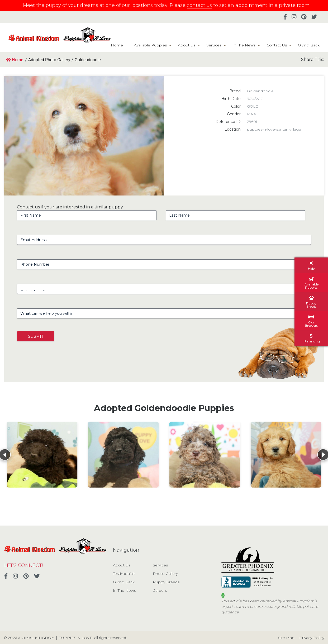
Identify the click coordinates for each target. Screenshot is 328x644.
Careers (160, 590)
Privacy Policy (312, 638)
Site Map (286, 638)
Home (117, 45)
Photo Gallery (165, 574)
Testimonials (124, 574)
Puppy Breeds (166, 582)
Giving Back (309, 45)
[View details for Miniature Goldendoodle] (286, 455)
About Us (187, 45)
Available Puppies (150, 45)
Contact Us (277, 45)
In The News (244, 45)
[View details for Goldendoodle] (42, 455)
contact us (199, 5)
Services (214, 45)
